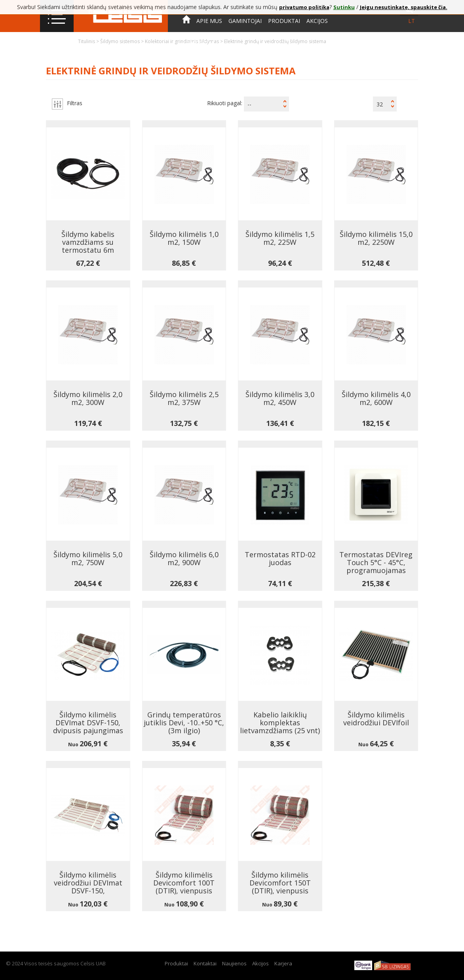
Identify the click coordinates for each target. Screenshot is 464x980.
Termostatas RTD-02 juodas (280, 558)
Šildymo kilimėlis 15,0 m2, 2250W (376, 238)
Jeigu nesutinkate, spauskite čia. (404, 7)
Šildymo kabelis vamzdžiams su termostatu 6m (88, 242)
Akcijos (317, 21)
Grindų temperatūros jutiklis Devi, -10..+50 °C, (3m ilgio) (184, 723)
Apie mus (209, 21)
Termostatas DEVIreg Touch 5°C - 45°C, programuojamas (376, 562)
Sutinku (344, 7)
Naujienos (234, 963)
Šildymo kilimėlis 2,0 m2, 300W (88, 398)
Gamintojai (245, 21)
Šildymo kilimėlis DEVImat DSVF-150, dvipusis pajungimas (88, 723)
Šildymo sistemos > (123, 41)
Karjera (283, 963)
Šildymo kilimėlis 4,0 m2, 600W (376, 398)
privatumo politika (304, 7)
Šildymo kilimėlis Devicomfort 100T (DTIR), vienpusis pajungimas (184, 887)
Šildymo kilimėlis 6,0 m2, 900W (184, 558)
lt (412, 21)
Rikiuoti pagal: (225, 103)
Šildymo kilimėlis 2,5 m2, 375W (184, 398)
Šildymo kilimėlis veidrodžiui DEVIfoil (376, 719)
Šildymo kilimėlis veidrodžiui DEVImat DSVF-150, (88, 883)
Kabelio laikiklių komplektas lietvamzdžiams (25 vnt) (280, 723)
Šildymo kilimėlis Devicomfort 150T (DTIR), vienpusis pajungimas (280, 887)
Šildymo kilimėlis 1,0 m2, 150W (184, 238)
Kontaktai (198, 43)
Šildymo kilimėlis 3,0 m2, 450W (280, 398)
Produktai (284, 21)
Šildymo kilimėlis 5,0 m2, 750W (88, 558)
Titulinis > (89, 41)
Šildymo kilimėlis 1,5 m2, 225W (280, 238)
